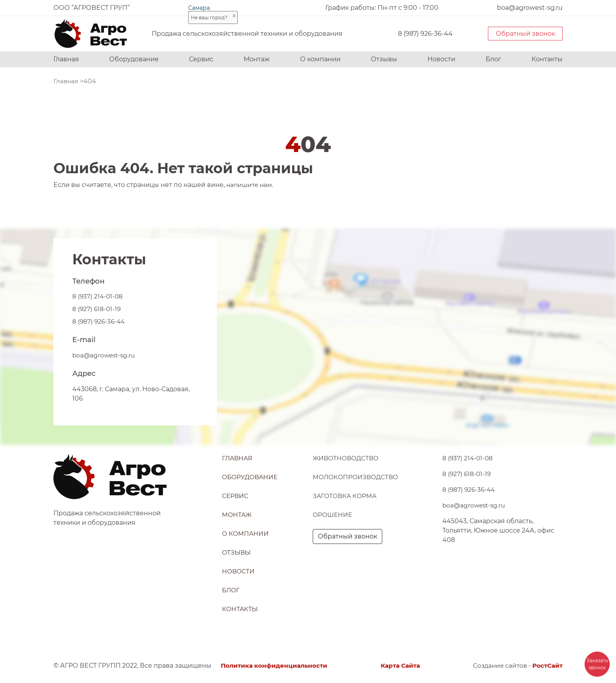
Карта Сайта (400, 666)
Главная (66, 59)
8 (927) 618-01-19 (97, 309)
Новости (441, 59)
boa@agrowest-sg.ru (105, 355)
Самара (199, 8)
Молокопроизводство (357, 477)
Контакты (547, 59)
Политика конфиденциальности (276, 666)
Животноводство (347, 458)
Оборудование (134, 59)
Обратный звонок (525, 34)
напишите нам (250, 185)
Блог (493, 59)
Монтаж (257, 59)
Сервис (201, 59)
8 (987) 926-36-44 (425, 34)
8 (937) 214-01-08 (98, 296)
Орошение (333, 515)
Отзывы (384, 59)
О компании (320, 59)
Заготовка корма (346, 496)
